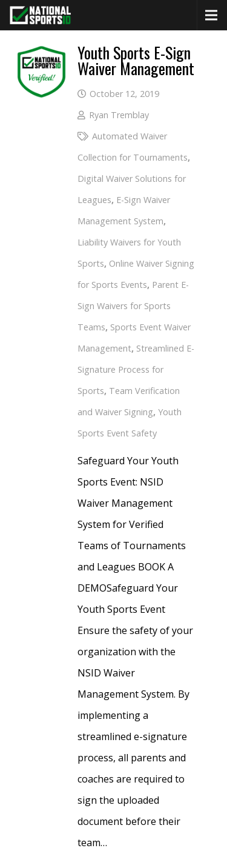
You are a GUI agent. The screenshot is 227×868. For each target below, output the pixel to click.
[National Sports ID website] (40, 15)
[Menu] (211, 15)
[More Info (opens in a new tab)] (41, 55)
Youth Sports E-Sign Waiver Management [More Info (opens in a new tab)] (136, 60)
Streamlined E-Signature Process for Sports (136, 369)
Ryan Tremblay (119, 115)
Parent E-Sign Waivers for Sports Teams (133, 306)
